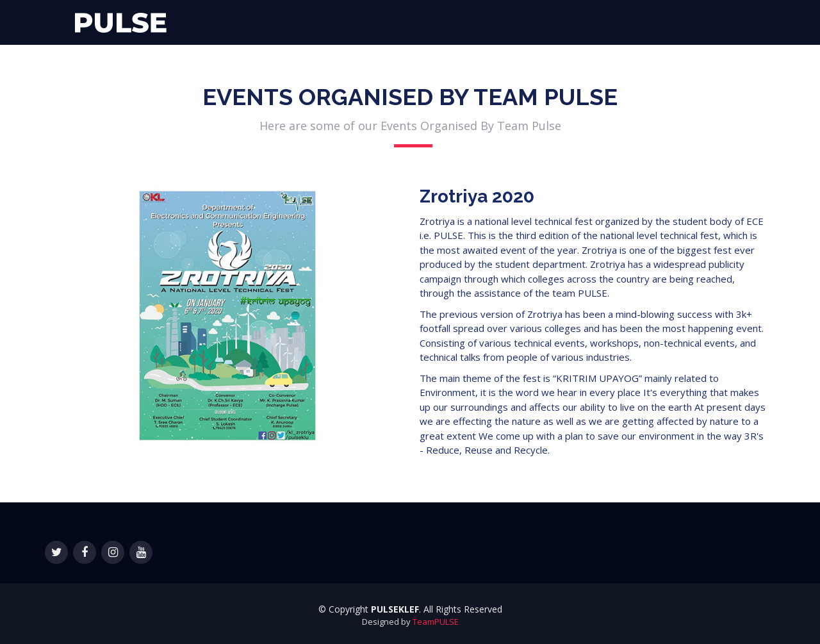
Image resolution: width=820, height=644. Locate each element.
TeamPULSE (436, 622)
